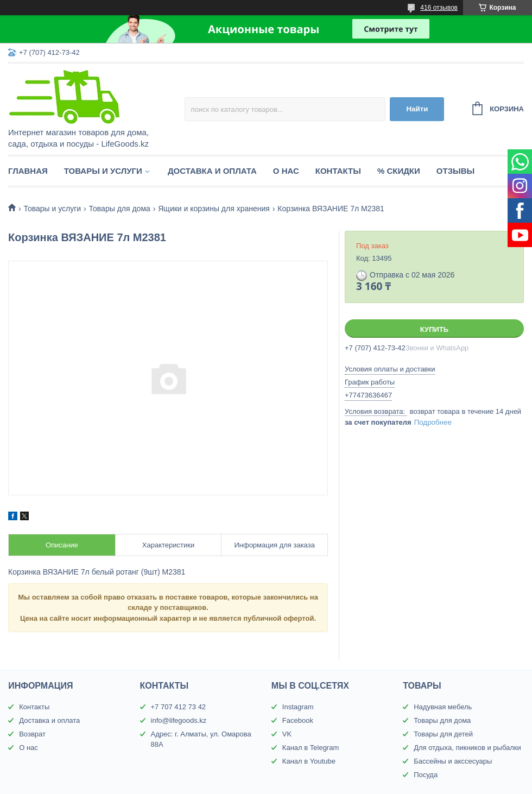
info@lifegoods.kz (179, 720)
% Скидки (399, 171)
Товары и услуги (103, 171)
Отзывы (455, 171)
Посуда (426, 775)
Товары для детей (443, 734)
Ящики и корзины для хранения (214, 209)
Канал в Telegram (311, 748)
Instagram (298, 707)
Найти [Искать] (417, 109)
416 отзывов (439, 8)
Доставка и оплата (212, 171)
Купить (434, 329)
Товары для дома (120, 209)
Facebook (298, 720)
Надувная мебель (443, 707)
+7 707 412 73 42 (179, 707)
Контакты (338, 171)
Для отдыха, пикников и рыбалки (467, 748)
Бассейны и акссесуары (453, 761)
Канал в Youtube (309, 761)
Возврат (32, 734)
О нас (286, 171)
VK (287, 734)
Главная (28, 171)
